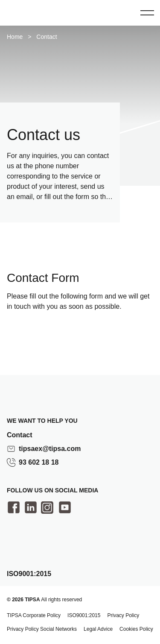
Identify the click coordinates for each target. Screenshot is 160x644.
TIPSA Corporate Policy (34, 615)
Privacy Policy (123, 615)
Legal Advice (98, 629)
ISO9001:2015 (84, 615)
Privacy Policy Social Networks (42, 629)
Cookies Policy (136, 629)
